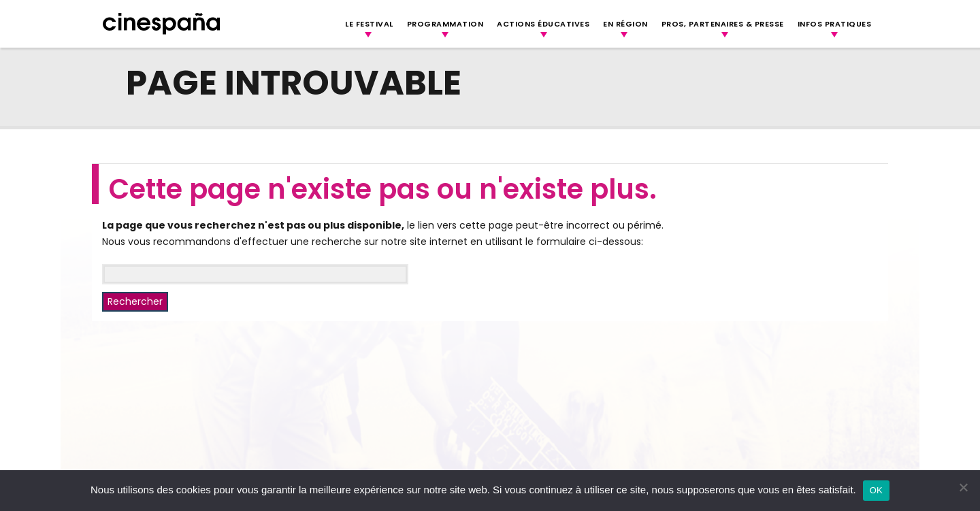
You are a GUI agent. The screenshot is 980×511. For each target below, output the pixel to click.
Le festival (369, 24)
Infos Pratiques (835, 24)
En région (625, 24)
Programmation (445, 24)
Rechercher (135, 301)
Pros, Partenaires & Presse (723, 24)
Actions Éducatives (543, 24)
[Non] (963, 487)
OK (876, 490)
